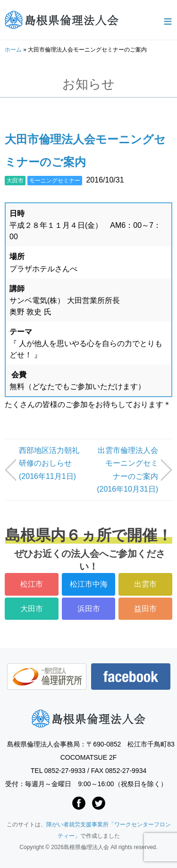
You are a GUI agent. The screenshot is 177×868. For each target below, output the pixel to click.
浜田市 (89, 609)
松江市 (32, 584)
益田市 (145, 609)
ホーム (13, 50)
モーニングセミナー (55, 181)
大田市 (15, 181)
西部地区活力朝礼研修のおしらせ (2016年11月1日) (49, 463)
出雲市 (145, 584)
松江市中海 (89, 584)
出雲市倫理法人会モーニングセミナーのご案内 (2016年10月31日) (127, 470)
